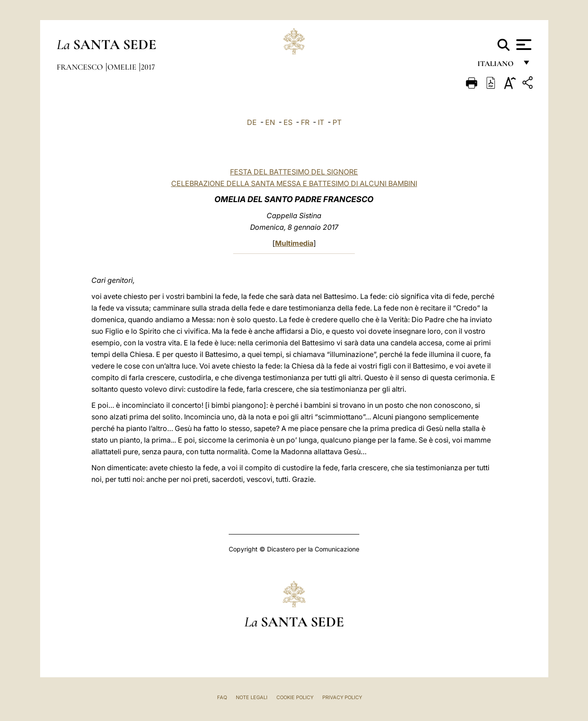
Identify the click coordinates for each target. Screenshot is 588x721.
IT (321, 122)
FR (305, 122)
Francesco (81, 67)
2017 (148, 67)
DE (252, 122)
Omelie (123, 67)
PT (337, 122)
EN (270, 122)
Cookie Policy (295, 697)
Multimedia (294, 243)
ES (288, 122)
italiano (497, 66)
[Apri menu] (523, 45)
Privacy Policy (342, 697)
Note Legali (252, 697)
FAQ (222, 697)
